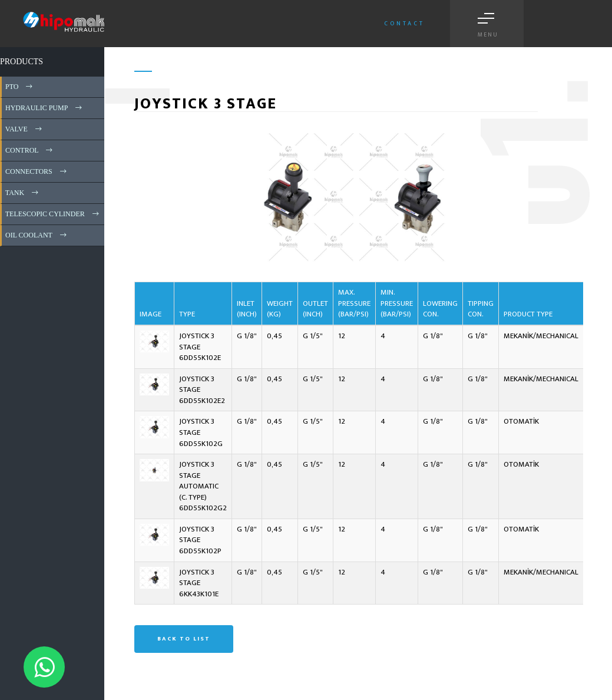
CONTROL (30, 150)
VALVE (24, 129)
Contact (404, 24)
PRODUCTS (21, 62)
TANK (23, 193)
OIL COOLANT (37, 235)
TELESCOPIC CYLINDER (53, 214)
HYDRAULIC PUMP (44, 108)
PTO (20, 87)
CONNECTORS (37, 171)
